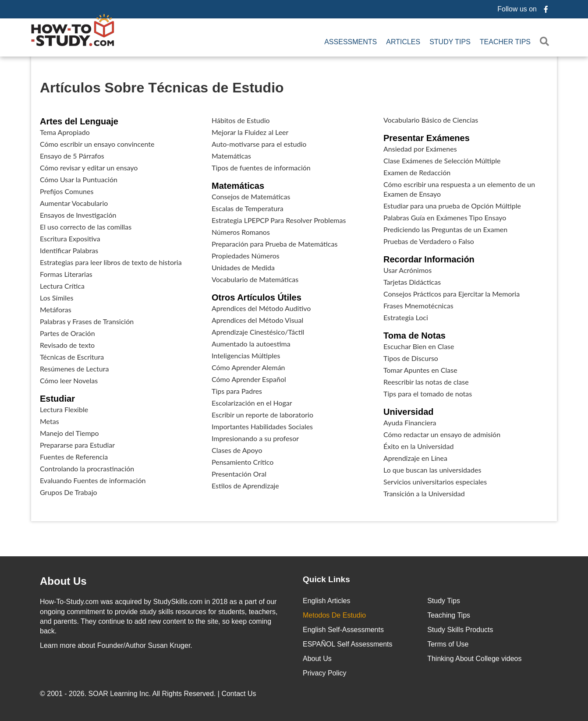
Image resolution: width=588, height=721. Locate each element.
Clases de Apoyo (237, 450)
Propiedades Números (246, 256)
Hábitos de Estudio (241, 120)
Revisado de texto (67, 345)
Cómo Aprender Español (249, 379)
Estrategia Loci (406, 317)
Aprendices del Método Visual (257, 320)
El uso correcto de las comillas (86, 227)
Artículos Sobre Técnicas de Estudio (162, 88)
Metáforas (56, 309)
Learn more (58, 645)
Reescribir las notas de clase (426, 382)
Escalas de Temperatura (248, 208)
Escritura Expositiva (70, 239)
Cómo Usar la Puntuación (79, 179)
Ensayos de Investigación (78, 215)
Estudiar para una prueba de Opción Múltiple (452, 206)
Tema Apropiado (65, 132)
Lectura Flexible (64, 409)
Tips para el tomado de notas (428, 394)
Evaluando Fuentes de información (93, 480)
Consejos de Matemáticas (251, 196)
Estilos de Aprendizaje (245, 486)
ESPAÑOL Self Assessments (348, 644)
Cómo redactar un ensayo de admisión (442, 434)
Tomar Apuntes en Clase (420, 370)
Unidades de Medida (243, 267)
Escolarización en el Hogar (252, 403)
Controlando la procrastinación (87, 468)
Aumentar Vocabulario (74, 203)
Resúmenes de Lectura (74, 369)
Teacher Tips (505, 42)
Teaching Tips (449, 615)
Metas (50, 421)
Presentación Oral (239, 474)
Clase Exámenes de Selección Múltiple (442, 161)
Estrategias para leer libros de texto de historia (111, 262)
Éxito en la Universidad (418, 446)
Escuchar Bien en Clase (419, 346)
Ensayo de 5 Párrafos (72, 156)
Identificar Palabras (69, 250)
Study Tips (450, 42)
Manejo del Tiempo (69, 433)
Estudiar (57, 399)
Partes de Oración (67, 333)
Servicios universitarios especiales (435, 482)
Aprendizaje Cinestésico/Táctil (258, 332)
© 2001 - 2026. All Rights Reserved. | (149, 694)
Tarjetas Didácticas (412, 282)
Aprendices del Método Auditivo (261, 308)
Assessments (351, 42)
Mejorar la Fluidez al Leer (250, 132)
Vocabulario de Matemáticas (255, 279)
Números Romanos (241, 232)
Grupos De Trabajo (69, 492)
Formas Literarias (66, 274)
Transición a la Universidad (424, 493)
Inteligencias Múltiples (246, 355)
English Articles (327, 601)
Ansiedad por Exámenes (420, 149)
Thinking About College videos (474, 659)
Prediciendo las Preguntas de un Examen (445, 229)
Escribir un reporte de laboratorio (262, 415)
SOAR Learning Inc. (120, 694)
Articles (403, 42)
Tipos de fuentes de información (261, 168)
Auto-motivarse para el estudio (259, 144)
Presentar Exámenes (427, 138)
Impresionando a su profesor (255, 438)
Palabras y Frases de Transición (87, 321)
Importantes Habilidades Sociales (262, 426)
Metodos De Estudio (334, 615)
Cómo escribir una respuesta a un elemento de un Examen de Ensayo (459, 189)
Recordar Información (429, 259)
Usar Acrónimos (407, 270)
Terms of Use (448, 644)
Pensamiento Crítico (243, 462)
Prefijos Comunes (67, 191)
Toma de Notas (414, 336)
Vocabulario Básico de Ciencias (431, 120)
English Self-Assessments (343, 630)
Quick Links (326, 579)
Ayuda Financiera (410, 422)
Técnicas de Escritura (72, 357)
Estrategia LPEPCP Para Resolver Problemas (279, 220)
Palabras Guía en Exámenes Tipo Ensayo (445, 217)
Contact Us (240, 694)
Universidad (408, 412)
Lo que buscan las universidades (432, 470)
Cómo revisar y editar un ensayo (89, 168)
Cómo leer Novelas (69, 380)
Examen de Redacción (417, 172)
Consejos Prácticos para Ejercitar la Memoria (452, 294)
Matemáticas (231, 156)
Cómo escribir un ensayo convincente (97, 144)
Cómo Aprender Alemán (248, 367)
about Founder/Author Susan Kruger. (116, 645)
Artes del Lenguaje (79, 121)
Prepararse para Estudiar (77, 445)
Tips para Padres (237, 391)
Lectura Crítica (62, 286)
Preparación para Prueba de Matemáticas (275, 244)
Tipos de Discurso (411, 358)
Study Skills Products (460, 630)
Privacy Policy (325, 673)
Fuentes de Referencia (74, 457)
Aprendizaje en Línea (415, 458)
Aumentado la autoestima (251, 344)
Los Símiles (57, 298)
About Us (317, 659)
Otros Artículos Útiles (257, 297)
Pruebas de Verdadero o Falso (429, 241)
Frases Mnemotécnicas (418, 306)
